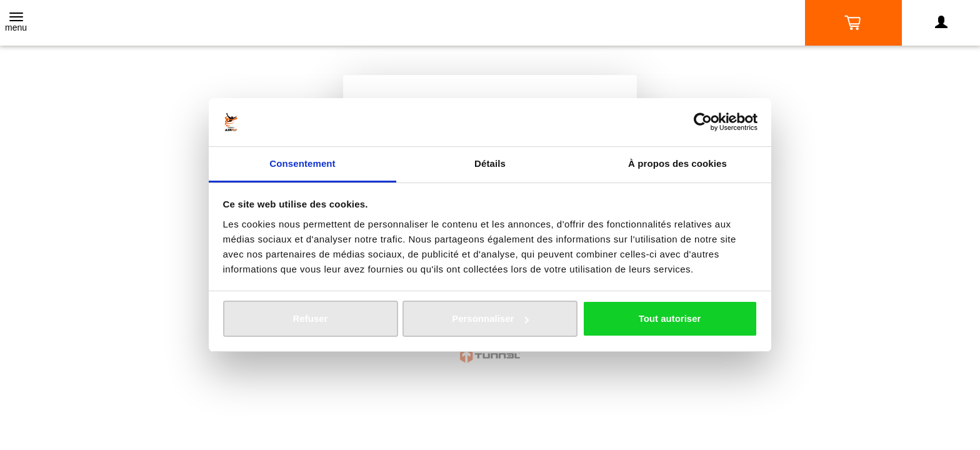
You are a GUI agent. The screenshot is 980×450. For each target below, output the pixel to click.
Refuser (311, 318)
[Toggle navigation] (16, 23)
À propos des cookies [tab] (677, 163)
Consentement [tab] (302, 163)
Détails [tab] (490, 163)
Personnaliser (490, 318)
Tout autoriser (670, 318)
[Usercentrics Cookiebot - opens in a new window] (703, 122)
